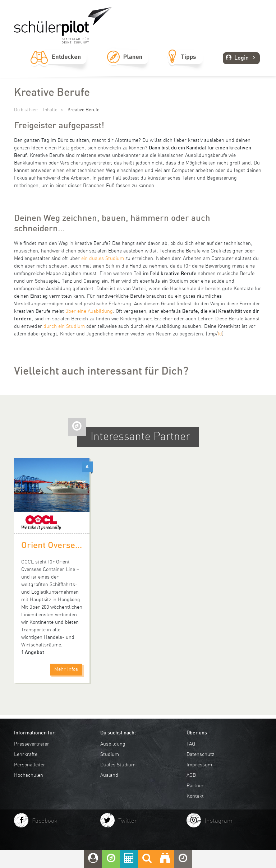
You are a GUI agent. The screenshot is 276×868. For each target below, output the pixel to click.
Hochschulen (29, 775)
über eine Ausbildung (89, 311)
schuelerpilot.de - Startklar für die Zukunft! (63, 25)
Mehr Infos (66, 669)
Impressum (199, 765)
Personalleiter (30, 765)
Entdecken (59, 65)
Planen (127, 65)
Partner (195, 786)
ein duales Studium (103, 259)
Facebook (45, 821)
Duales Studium (118, 765)
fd (220, 334)
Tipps (185, 65)
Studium (110, 755)
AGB (191, 775)
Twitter (128, 821)
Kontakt (195, 796)
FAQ (191, 744)
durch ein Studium (64, 326)
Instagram (218, 821)
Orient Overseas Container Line (52, 546)
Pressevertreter (32, 744)
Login (241, 58)
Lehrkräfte (26, 755)
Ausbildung (113, 744)
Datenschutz (200, 755)
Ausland (109, 775)
